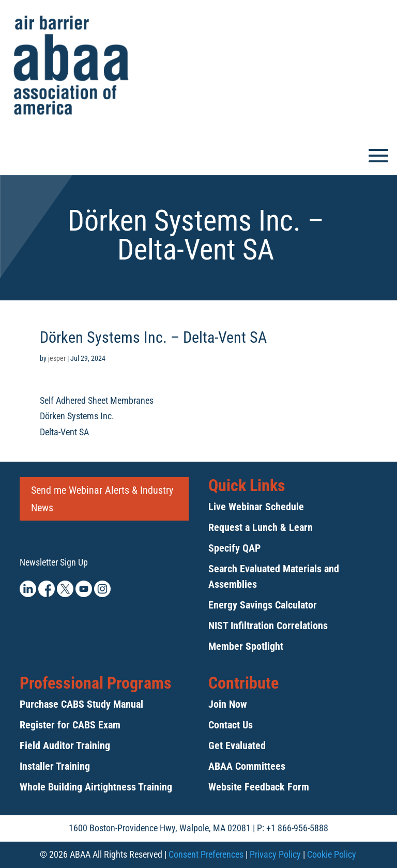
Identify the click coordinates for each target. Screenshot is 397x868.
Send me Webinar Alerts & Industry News (102, 499)
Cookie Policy (332, 854)
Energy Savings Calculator (263, 605)
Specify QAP (234, 548)
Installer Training (55, 766)
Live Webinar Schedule (256, 507)
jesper (57, 358)
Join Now (228, 704)
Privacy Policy (275, 854)
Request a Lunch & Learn (261, 527)
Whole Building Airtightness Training (96, 787)
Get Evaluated (237, 745)
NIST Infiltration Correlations (268, 626)
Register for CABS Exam (70, 725)
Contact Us (231, 725)
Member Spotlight (246, 646)
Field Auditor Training (65, 745)
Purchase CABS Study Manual (81, 704)
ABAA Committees (247, 766)
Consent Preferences (206, 854)
